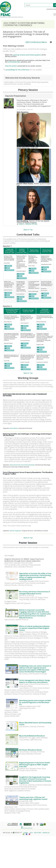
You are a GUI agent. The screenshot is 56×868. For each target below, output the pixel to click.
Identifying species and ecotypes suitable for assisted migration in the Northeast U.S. (35, 702)
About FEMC (38, 833)
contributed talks (14, 62)
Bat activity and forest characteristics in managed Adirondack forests (35, 593)
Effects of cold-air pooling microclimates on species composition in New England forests (34, 628)
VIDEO (20, 224)
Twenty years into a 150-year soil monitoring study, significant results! (33, 798)
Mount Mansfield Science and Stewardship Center (35, 724)
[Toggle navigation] (51, 42)
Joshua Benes (14, 428)
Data (31, 833)
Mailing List (46, 833)
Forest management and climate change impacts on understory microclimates (35, 681)
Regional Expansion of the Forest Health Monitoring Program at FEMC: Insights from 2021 (35, 765)
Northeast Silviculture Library (30, 750)
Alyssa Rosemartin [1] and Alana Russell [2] (22, 465)
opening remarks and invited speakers (27, 55)
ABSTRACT (8, 266)
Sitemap (26, 833)
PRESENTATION (30, 224)
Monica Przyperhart (16, 531)
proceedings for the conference (18, 70)
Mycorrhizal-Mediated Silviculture (32, 736)
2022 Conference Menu (36, 42)
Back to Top (28, 230)
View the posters (11, 66)
